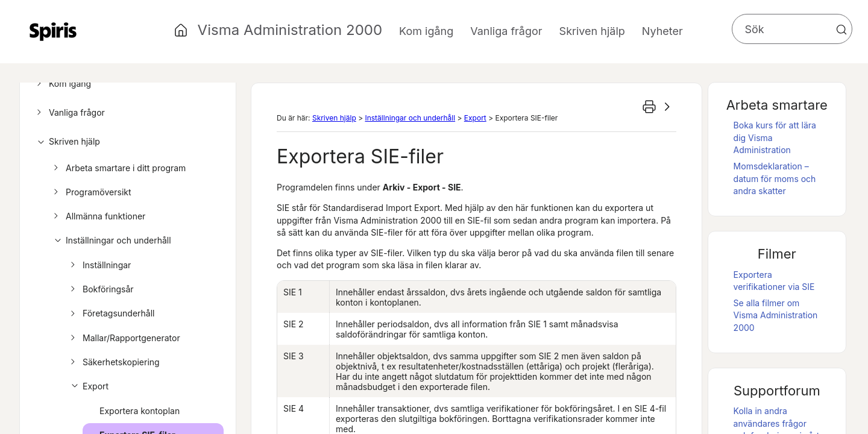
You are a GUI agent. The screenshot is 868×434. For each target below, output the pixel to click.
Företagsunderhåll (111, 313)
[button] (841, 30)
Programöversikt (91, 192)
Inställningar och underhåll (111, 241)
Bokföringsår (100, 289)
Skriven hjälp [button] (592, 31)
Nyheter (662, 31)
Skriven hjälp (67, 142)
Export (88, 386)
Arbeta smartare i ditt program (118, 168)
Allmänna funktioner (98, 216)
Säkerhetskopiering (113, 362)
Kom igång (62, 84)
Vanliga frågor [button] (506, 31)
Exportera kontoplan (140, 411)
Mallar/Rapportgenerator (124, 338)
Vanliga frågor (69, 113)
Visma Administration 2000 (290, 30)
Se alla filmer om (776, 315)
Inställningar (99, 265)
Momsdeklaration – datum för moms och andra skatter (775, 178)
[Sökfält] (792, 29)
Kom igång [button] (426, 31)
